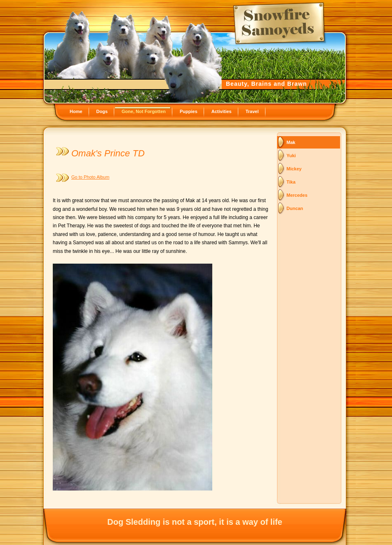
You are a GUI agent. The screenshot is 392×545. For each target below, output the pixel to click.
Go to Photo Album (90, 177)
